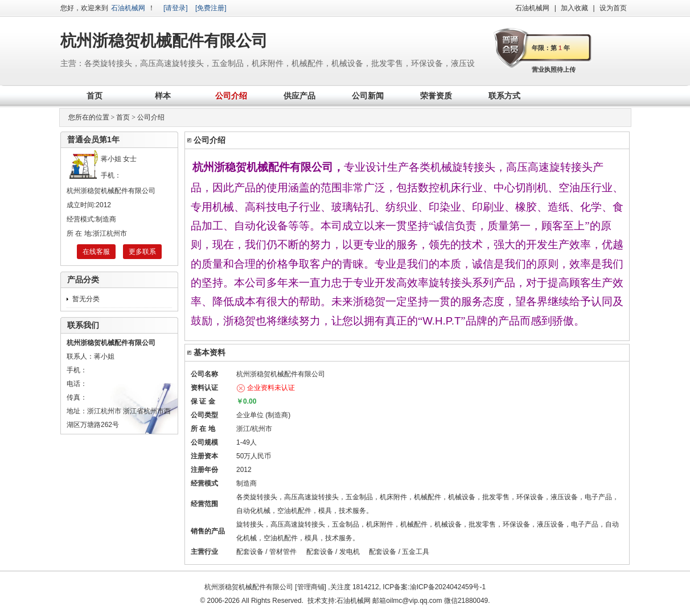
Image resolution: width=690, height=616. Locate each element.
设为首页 (613, 8)
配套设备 (250, 552)
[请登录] (176, 8)
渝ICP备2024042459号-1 (448, 587)
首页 (95, 96)
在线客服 (96, 252)
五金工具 (416, 552)
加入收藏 (574, 8)
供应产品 (299, 96)
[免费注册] (211, 8)
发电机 (350, 552)
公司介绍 (231, 96)
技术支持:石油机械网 (339, 601)
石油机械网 (128, 8)
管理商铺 (311, 587)
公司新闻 (368, 96)
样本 (163, 96)
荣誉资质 (436, 96)
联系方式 (504, 96)
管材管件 (283, 552)
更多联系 (142, 252)
